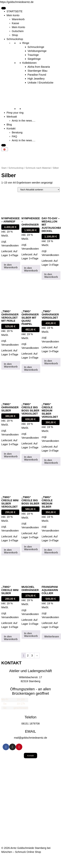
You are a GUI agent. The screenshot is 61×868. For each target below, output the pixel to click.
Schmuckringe (36, 47)
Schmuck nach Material (38, 168)
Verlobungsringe (37, 51)
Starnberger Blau (37, 71)
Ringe (26, 43)
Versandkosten (10, 245)
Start (4, 168)
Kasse (15, 23)
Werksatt (12, 117)
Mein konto (13, 15)
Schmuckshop (15, 39)
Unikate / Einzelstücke (40, 83)
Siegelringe (34, 59)
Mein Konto (18, 27)
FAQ (14, 136)
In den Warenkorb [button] (11, 266)
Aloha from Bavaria (39, 67)
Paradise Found (37, 75)
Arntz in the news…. (24, 121)
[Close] (4, 145)
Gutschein (18, 31)
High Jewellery (36, 79)
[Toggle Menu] (4, 8)
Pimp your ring (15, 113)
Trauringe (33, 55)
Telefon (30, 717)
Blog (9, 125)
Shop (15, 35)
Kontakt (11, 128)
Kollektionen (29, 63)
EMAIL (30, 731)
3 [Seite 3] (32, 655)
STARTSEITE (15, 11)
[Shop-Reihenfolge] (39, 190)
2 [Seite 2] (28, 655)
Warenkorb (18, 19)
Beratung (17, 132)
